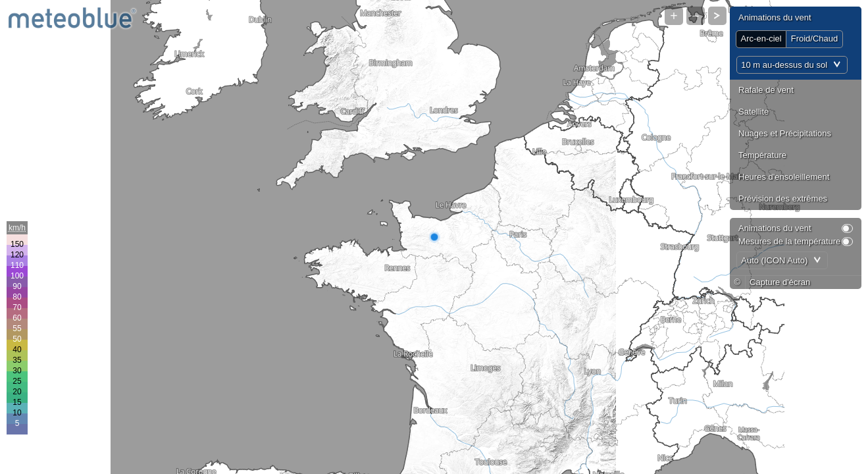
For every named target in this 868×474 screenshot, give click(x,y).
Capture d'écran (780, 282)
